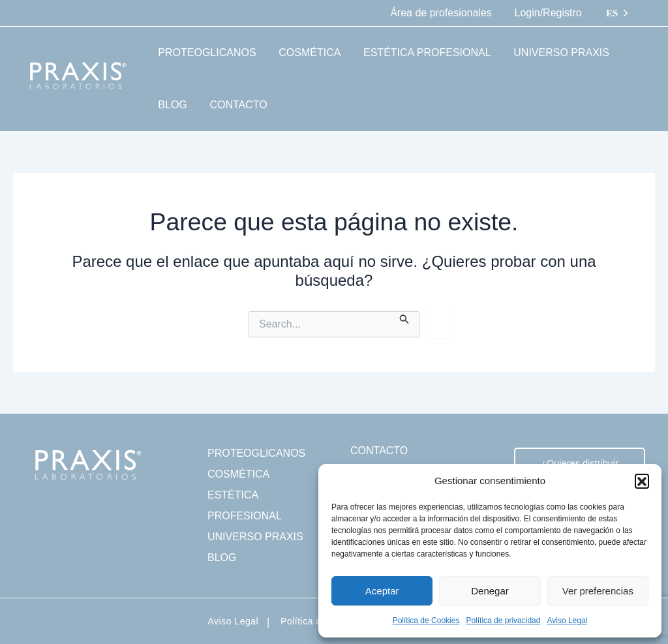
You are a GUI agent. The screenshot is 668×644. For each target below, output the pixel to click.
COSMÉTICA (238, 474)
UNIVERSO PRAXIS (255, 537)
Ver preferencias (598, 591)
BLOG (222, 558)
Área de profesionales (444, 13)
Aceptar (382, 591)
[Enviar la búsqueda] (404, 318)
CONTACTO (379, 451)
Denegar (490, 591)
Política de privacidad (503, 621)
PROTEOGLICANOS (256, 453)
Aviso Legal (567, 621)
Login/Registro (549, 13)
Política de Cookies (426, 621)
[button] (642, 481)
